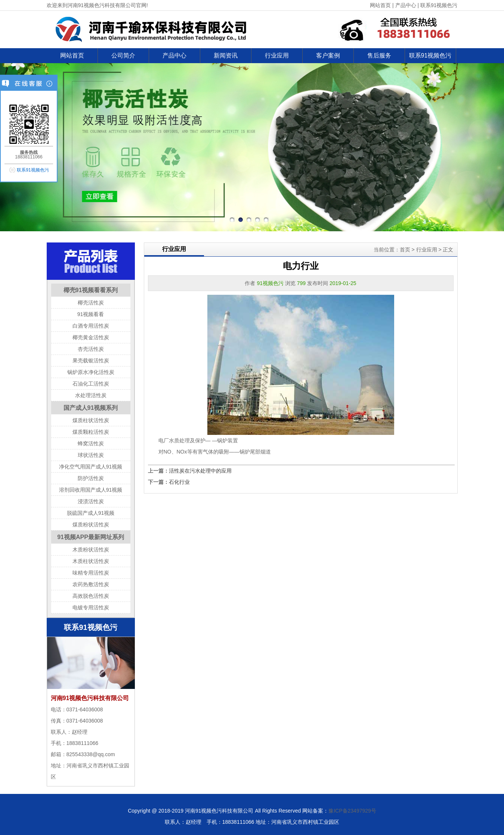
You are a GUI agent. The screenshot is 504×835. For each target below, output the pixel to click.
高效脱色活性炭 (91, 596)
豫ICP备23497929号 (352, 811)
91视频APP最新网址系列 (91, 537)
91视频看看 (91, 314)
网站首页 (380, 5)
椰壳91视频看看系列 (91, 290)
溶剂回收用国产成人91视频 (91, 490)
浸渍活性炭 (91, 501)
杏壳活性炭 (91, 349)
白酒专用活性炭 (91, 326)
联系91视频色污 (439, 5)
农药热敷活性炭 (91, 584)
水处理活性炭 (91, 395)
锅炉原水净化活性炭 (91, 372)
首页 (405, 250)
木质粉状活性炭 (91, 550)
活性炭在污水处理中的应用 (200, 471)
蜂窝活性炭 (91, 443)
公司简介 (123, 55)
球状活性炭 (91, 455)
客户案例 (328, 55)
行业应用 (277, 55)
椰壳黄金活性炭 (91, 337)
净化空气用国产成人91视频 (91, 467)
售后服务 (379, 55)
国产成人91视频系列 (91, 408)
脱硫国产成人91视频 (91, 513)
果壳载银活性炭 (91, 361)
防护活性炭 (91, 478)
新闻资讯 (226, 55)
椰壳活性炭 (91, 303)
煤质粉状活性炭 (91, 525)
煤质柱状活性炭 (91, 420)
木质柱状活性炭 (91, 561)
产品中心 (406, 5)
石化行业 (179, 482)
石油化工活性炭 (91, 384)
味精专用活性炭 (91, 573)
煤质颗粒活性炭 (91, 432)
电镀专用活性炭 (91, 607)
